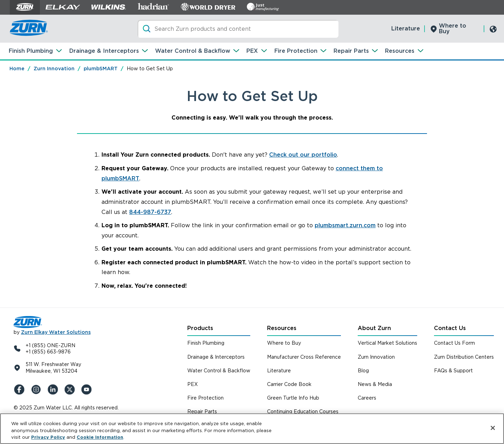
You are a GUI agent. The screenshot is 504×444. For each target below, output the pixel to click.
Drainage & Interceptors (104, 51)
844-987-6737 (150, 212)
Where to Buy (453, 28)
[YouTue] (88, 389)
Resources (400, 51)
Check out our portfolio (303, 155)
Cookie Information (100, 437)
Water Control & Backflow (193, 51)
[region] (252, 429)
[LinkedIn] (54, 389)
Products (200, 328)
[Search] (238, 29)
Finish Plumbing (31, 51)
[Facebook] (21, 389)
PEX (252, 51)
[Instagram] (37, 389)
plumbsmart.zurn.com (345, 225)
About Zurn (374, 328)
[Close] (493, 428)
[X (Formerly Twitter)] (71, 389)
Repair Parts (351, 51)
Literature (406, 28)
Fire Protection (296, 51)
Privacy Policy (48, 437)
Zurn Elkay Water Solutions (56, 332)
